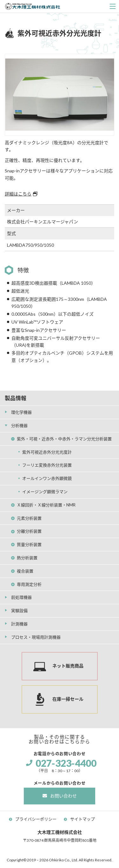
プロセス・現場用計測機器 (36, 637)
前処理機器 (21, 597)
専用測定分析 (29, 584)
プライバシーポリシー (36, 819)
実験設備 (19, 611)
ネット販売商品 (68, 666)
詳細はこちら (18, 194)
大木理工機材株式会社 (33, 6)
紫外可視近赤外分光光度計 (47, 452)
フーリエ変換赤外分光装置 (47, 465)
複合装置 (25, 571)
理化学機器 (21, 412)
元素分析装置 (29, 518)
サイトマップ (83, 819)
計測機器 (19, 624)
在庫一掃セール (68, 699)
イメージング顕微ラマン (45, 492)
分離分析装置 (29, 531)
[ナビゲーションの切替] (113, 6)
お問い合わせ (63, 796)
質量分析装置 (29, 544)
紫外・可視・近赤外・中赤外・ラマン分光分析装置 (64, 439)
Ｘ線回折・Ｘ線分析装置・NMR (46, 505)
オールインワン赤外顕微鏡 (47, 478)
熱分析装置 (27, 558)
